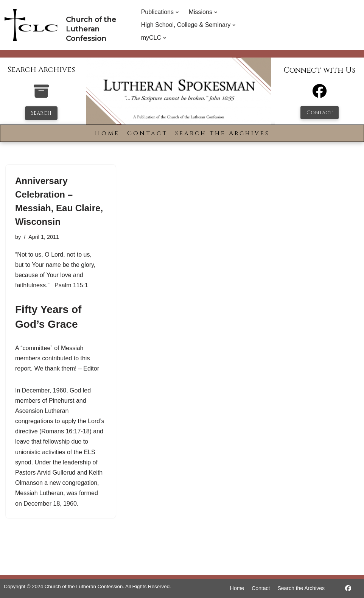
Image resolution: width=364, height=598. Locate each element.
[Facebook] (320, 94)
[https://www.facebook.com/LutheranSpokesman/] (348, 588)
